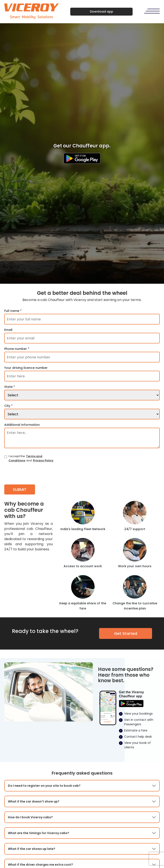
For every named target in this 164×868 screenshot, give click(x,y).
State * (10, 387)
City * (8, 406)
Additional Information (22, 425)
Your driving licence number (26, 368)
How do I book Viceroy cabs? (30, 817)
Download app (102, 12)
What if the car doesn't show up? (34, 801)
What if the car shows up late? (32, 849)
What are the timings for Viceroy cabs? (39, 833)
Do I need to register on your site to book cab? (44, 786)
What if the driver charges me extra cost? (40, 865)
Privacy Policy (43, 460)
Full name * (13, 311)
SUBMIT (20, 489)
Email (8, 330)
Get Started (126, 633)
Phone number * (17, 349)
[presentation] (37, 473)
